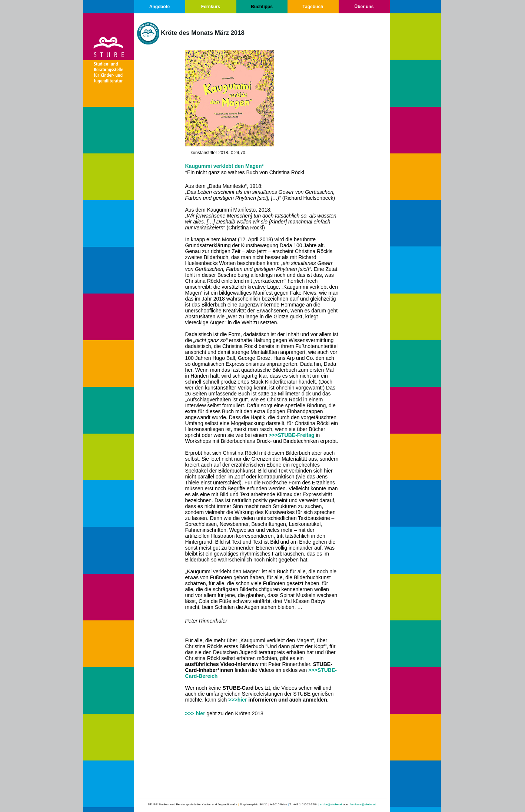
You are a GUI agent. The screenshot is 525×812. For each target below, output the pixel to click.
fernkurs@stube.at (363, 804)
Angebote (160, 7)
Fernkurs (211, 7)
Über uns (364, 7)
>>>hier (237, 700)
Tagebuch (313, 7)
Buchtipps (262, 7)
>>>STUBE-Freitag (291, 435)
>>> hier (195, 713)
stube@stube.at (331, 804)
